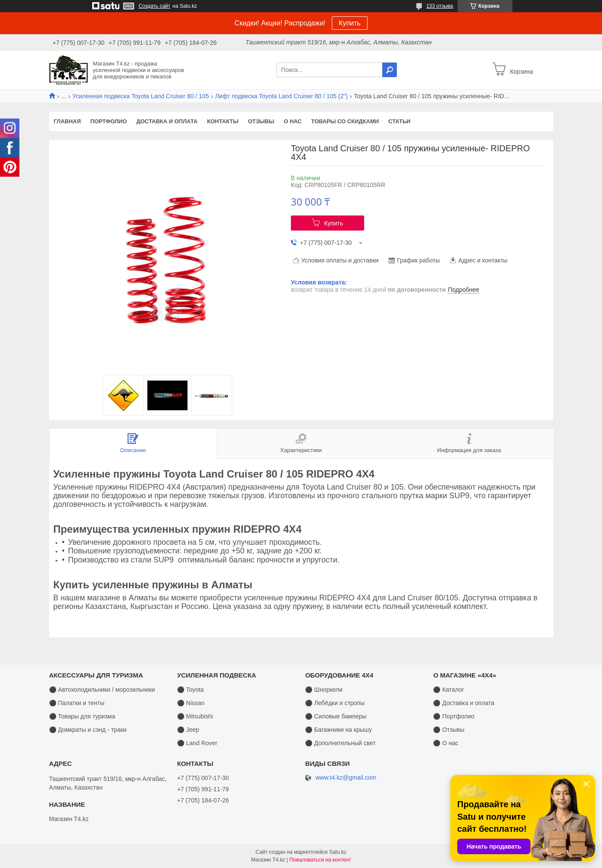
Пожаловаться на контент (320, 860)
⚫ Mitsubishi (195, 716)
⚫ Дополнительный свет (340, 743)
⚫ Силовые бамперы (336, 716)
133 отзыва (440, 6)
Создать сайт (155, 6)
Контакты (223, 121)
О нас (293, 121)
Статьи (399, 121)
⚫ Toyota (190, 690)
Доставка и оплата (167, 121)
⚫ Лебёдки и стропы (335, 703)
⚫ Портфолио (454, 716)
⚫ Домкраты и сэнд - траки (88, 730)
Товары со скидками (345, 121)
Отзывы (261, 121)
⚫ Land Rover (197, 743)
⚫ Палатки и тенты (77, 703)
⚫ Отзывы (449, 730)
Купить (350, 23)
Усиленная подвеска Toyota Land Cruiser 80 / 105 (141, 96)
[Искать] (390, 70)
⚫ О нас (446, 743)
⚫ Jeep (188, 730)
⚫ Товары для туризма (82, 716)
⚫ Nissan (191, 703)
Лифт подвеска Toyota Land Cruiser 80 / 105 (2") (281, 96)
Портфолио (109, 121)
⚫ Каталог (449, 690)
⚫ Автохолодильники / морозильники (102, 690)
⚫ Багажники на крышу (338, 730)
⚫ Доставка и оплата (464, 703)
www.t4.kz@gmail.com (346, 778)
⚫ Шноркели (324, 690)
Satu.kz (338, 852)
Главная (67, 121)
